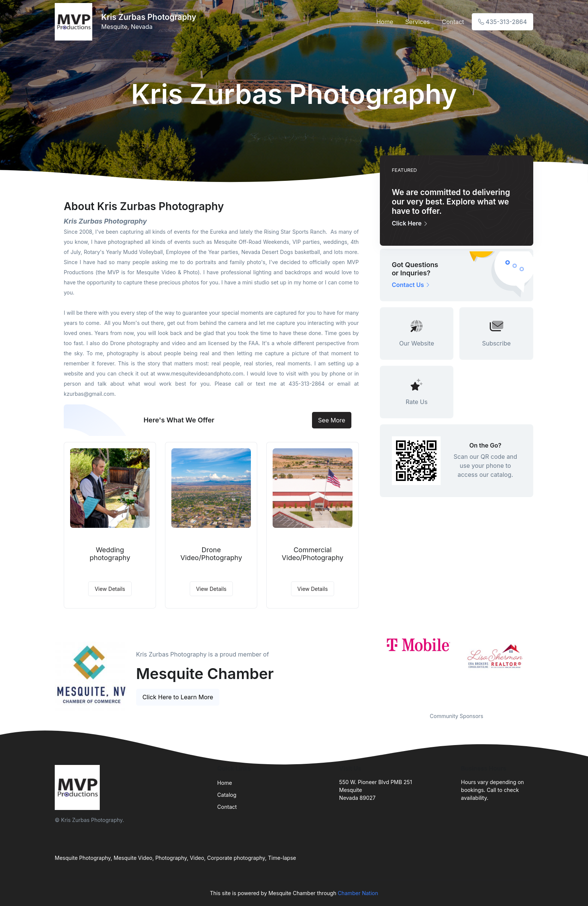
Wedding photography (110, 554)
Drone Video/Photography (211, 554)
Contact (453, 22)
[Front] (75, 22)
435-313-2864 (502, 22)
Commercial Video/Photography (312, 554)
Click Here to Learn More (178, 697)
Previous (374, 669)
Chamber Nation (358, 893)
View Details (110, 589)
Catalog (227, 795)
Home (385, 22)
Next (539, 669)
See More (332, 420)
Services (418, 22)
